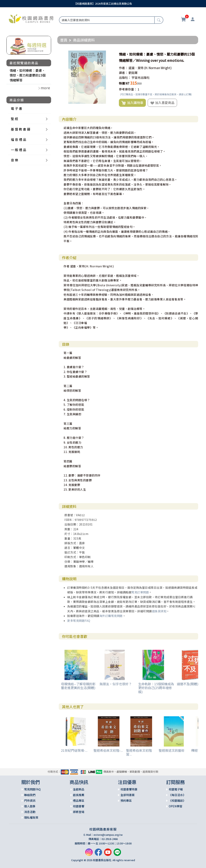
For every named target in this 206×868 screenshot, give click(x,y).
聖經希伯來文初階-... (108, 750)
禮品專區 (79, 801)
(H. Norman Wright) (158, 68)
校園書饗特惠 (129, 789)
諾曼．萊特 (136, 68)
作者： (123, 68)
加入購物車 (132, 103)
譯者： (123, 73)
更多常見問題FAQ (79, 621)
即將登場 (79, 812)
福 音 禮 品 (19, 139)
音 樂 (14, 160)
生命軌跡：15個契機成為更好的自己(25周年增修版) (156, 688)
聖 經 (14, 119)
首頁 (64, 40)
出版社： (125, 77)
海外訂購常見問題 (111, 616)
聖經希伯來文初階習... (139, 752)
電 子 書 (16, 108)
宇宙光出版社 (141, 77)
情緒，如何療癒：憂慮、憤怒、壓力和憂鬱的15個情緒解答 (28, 75)
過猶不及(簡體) (188, 684)
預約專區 (126, 801)
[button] (110, 54)
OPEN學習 (176, 806)
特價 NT (124, 83)
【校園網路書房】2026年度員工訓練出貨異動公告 (103, 4)
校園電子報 (176, 789)
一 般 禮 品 (19, 150)
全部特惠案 (128, 795)
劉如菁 (133, 73)
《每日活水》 (177, 795)
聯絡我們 (30, 795)
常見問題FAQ (32, 789)
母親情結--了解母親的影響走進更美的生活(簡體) (78, 686)
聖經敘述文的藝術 (172, 750)
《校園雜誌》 (177, 801)
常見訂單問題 (140, 592)
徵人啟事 (30, 806)
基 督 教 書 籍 (21, 129)
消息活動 (30, 812)
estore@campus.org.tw (108, 835)
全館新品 (79, 789)
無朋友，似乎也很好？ (116, 684)
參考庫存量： (128, 89)
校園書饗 (79, 806)
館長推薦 (79, 795)
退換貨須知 (159, 611)
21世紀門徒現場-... (74, 750)
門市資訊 (30, 801)
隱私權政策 (31, 817)
